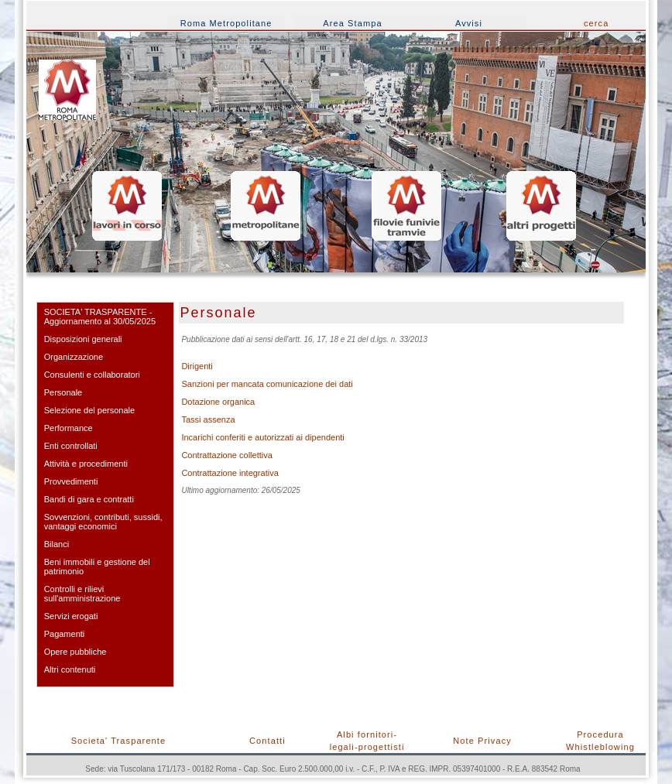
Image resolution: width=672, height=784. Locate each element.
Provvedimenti (71, 481)
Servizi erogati (71, 616)
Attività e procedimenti (86, 464)
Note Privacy (482, 741)
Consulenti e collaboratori (92, 375)
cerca (596, 23)
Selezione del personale (89, 410)
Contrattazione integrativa (230, 473)
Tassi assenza (208, 419)
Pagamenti (65, 634)
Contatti (267, 741)
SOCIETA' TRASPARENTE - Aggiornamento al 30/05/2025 (100, 317)
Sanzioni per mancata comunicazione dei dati (267, 384)
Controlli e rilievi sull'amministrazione (82, 594)
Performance (69, 428)
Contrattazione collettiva (226, 455)
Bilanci (57, 544)
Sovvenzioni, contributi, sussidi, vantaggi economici (103, 522)
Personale (63, 392)
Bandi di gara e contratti (89, 499)
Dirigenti (197, 366)
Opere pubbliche (75, 652)
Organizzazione (74, 357)
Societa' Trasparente (119, 741)
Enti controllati (71, 446)
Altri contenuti (70, 669)
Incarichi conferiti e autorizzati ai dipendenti (262, 437)
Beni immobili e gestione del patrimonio (97, 567)
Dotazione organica (218, 402)
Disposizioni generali (83, 339)
